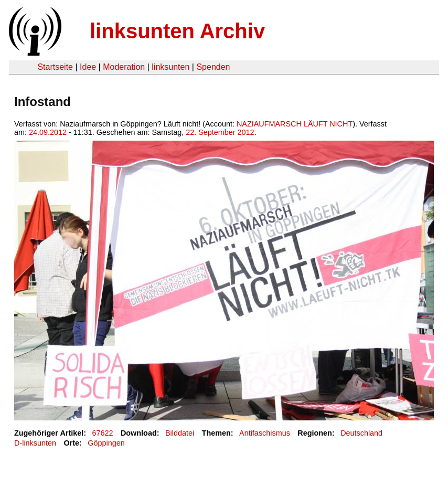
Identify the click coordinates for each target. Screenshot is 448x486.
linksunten (170, 67)
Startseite (55, 67)
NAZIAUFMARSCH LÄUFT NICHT (295, 124)
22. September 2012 (220, 132)
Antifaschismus (265, 433)
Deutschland (361, 433)
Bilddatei (180, 433)
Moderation (124, 67)
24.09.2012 (48, 132)
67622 (103, 433)
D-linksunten (35, 443)
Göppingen (106, 443)
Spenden (213, 67)
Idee (88, 67)
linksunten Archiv (177, 31)
